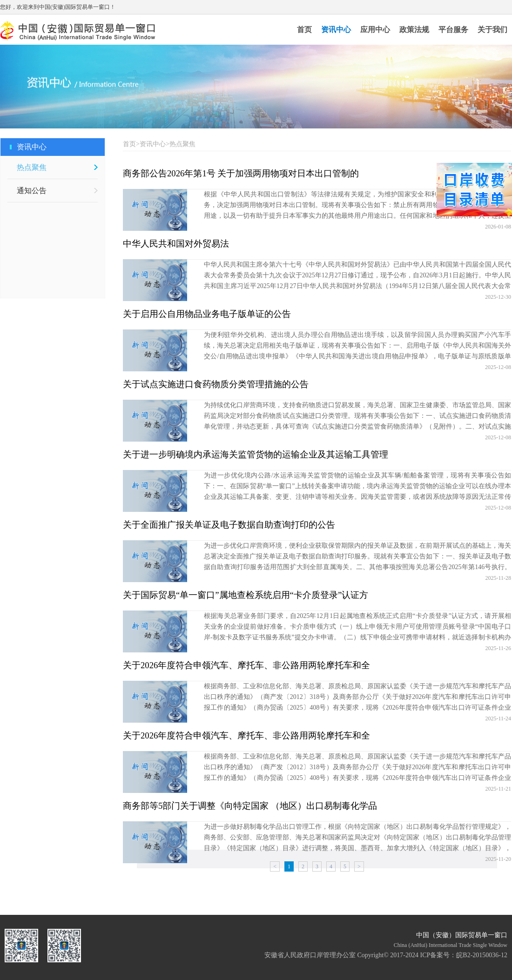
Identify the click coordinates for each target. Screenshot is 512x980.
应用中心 (375, 30)
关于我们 (492, 30)
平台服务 (453, 30)
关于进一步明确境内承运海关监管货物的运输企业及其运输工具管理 (256, 454)
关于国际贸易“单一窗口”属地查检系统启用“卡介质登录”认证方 (246, 595)
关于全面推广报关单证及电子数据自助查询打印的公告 (229, 525)
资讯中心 (336, 30)
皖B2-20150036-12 (482, 955)
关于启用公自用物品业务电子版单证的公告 (207, 314)
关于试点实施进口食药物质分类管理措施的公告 (216, 384)
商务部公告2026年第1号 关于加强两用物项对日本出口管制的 (241, 173)
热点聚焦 (32, 167)
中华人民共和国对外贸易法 (176, 244)
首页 (304, 30)
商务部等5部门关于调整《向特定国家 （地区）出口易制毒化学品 (250, 806)
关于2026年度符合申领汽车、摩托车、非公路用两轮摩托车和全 (246, 665)
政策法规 (414, 30)
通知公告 (32, 191)
